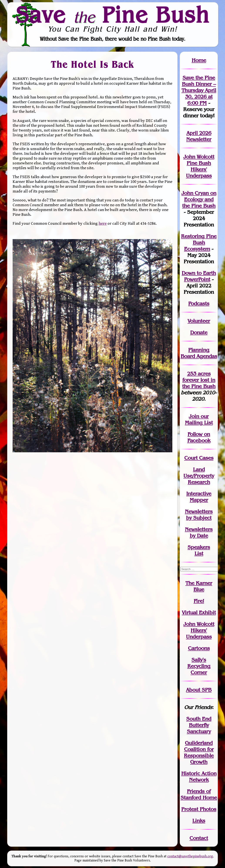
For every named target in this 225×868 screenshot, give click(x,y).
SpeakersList (199, 550)
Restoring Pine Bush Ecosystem (199, 242)
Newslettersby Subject (199, 515)
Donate (199, 332)
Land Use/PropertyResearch (199, 476)
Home (199, 60)
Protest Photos (199, 809)
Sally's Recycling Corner (199, 666)
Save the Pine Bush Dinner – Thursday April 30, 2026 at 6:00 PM (199, 90)
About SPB (199, 690)
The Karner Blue (199, 586)
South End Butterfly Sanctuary (199, 725)
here (103, 223)
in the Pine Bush (199, 383)
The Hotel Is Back (93, 64)
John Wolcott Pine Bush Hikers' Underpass (199, 166)
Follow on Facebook (199, 437)
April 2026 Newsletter (199, 136)
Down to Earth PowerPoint (199, 276)
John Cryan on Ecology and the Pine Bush (199, 199)
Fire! (199, 601)
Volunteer (199, 321)
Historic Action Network (199, 777)
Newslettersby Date (199, 532)
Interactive (199, 494)
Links (199, 821)
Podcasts (199, 303)
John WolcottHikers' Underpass (199, 630)
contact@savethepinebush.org (190, 856)
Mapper (199, 500)
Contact (199, 838)
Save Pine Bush (113, 15)
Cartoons (199, 648)
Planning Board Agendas (199, 353)
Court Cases (199, 458)
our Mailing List (199, 419)
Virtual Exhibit (199, 612)
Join (194, 416)
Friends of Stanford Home (199, 794)
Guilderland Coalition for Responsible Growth (199, 752)
